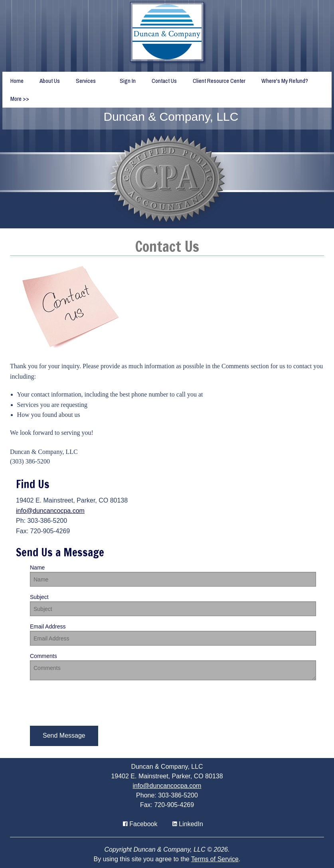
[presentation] (91, 702)
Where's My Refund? (285, 81)
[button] (64, 736)
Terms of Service (215, 859)
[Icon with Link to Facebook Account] (140, 824)
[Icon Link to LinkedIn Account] (188, 824)
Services (86, 81)
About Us (50, 81)
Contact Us (164, 81)
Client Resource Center (219, 81)
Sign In (128, 81)
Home (17, 81)
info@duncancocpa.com (50, 511)
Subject (39, 597)
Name (37, 568)
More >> (20, 99)
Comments (43, 656)
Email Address (48, 626)
